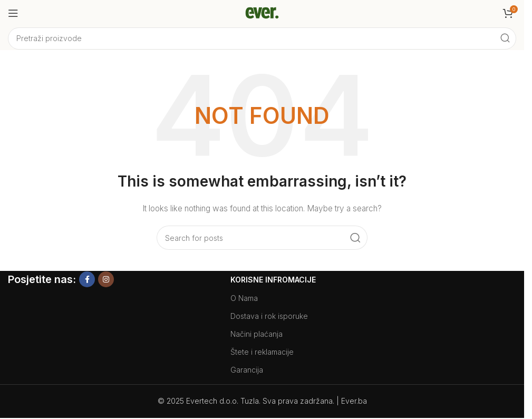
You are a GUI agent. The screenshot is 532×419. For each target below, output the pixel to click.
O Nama (244, 298)
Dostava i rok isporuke (269, 316)
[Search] (262, 38)
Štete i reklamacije (262, 352)
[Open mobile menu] (13, 13)
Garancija (247, 370)
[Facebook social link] (87, 279)
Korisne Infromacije (273, 280)
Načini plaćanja (257, 334)
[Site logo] (262, 12)
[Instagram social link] (106, 279)
